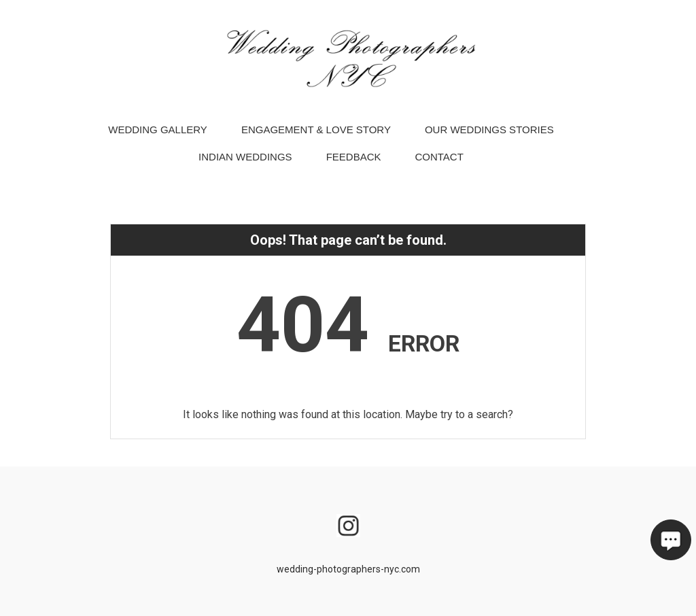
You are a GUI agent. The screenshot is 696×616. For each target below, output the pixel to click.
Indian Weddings (245, 162)
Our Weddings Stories (489, 135)
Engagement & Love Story (316, 135)
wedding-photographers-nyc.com (348, 569)
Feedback (354, 162)
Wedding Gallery (158, 135)
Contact (439, 162)
